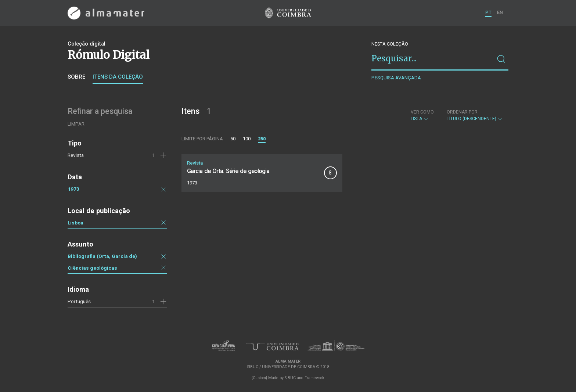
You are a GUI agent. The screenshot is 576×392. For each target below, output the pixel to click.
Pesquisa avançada (396, 78)
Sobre (76, 77)
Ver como (422, 112)
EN (500, 12)
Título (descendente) (475, 115)
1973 (73, 189)
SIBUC (290, 378)
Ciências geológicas (92, 268)
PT (488, 12)
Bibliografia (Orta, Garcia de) (102, 256)
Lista (422, 115)
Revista (76, 155)
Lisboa (75, 223)
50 (233, 139)
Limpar (76, 124)
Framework (314, 378)
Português (79, 301)
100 (247, 139)
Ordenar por (462, 112)
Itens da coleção (118, 77)
